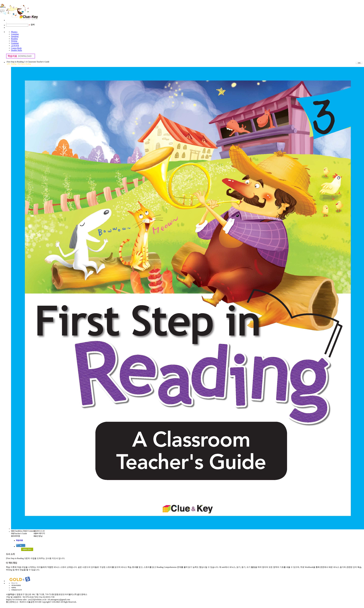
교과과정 (15, 46)
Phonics (14, 32)
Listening (15, 34)
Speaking (15, 36)
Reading (14, 39)
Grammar (15, 43)
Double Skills (17, 50)
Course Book (16, 48)
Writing (14, 41)
